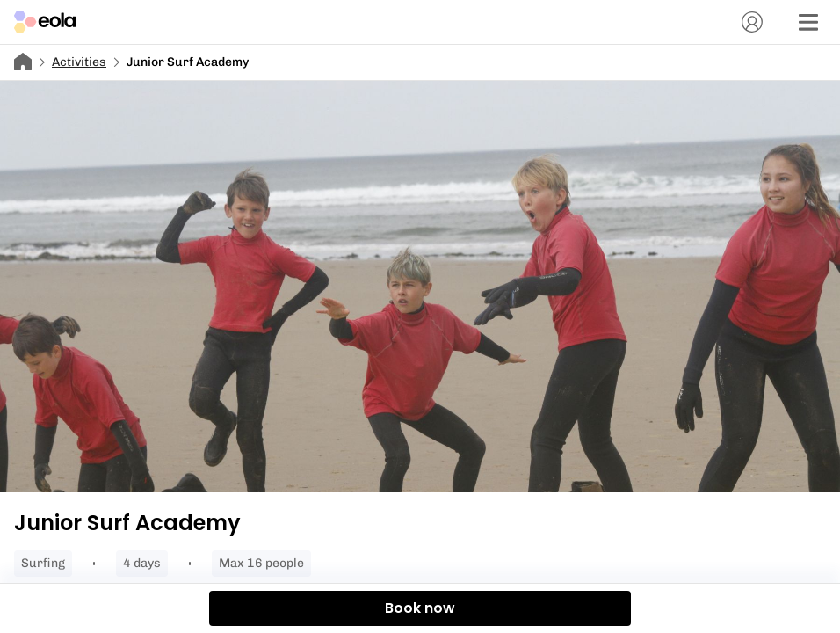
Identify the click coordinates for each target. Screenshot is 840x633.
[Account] (752, 22)
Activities (79, 62)
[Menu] (808, 22)
